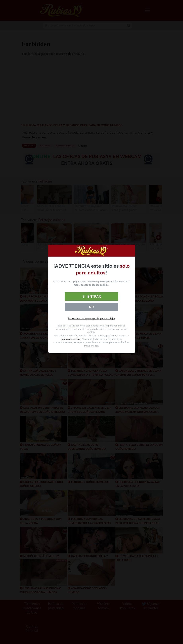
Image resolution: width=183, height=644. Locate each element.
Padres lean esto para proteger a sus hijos (91, 318)
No (91, 307)
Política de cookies (71, 339)
